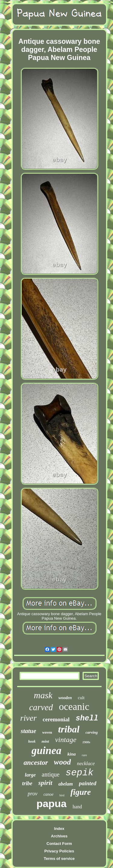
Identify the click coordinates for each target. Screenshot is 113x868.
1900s (86, 742)
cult (81, 698)
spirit (45, 783)
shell (87, 718)
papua (52, 804)
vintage (66, 740)
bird (62, 795)
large (30, 775)
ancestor (36, 763)
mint (45, 741)
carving (92, 732)
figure (81, 792)
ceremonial (56, 719)
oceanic (74, 707)
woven (47, 732)
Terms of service (59, 859)
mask (43, 695)
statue (28, 731)
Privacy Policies (59, 851)
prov (33, 794)
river (28, 718)
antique (51, 774)
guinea (47, 751)
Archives (59, 836)
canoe (48, 794)
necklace (86, 763)
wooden (65, 698)
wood (62, 762)
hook (32, 741)
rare (84, 755)
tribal (69, 729)
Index (59, 829)
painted (88, 783)
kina (72, 754)
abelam (66, 784)
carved (41, 707)
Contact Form (59, 844)
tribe (27, 783)
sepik (79, 773)
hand (77, 807)
